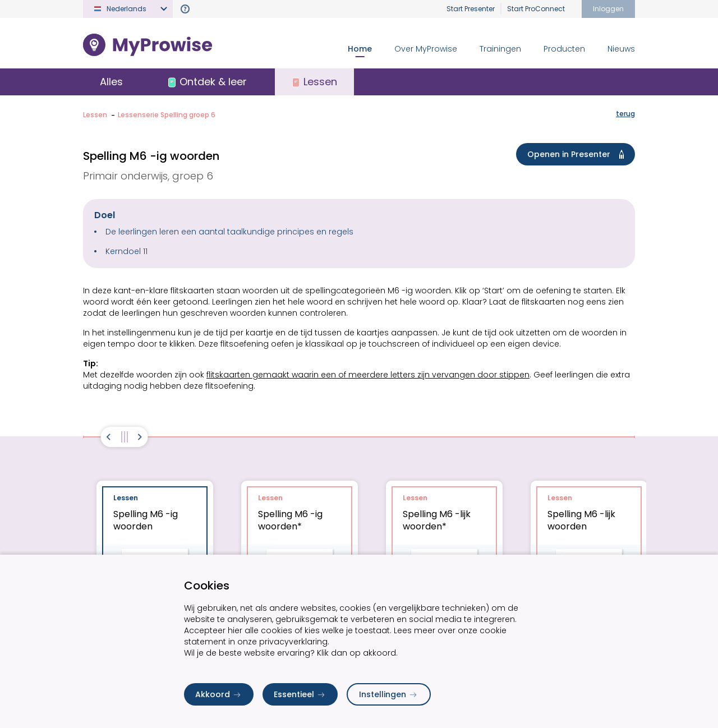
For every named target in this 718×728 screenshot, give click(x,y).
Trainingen (500, 49)
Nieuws (621, 49)
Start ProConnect (536, 9)
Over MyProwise (426, 49)
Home (360, 49)
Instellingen (389, 694)
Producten (564, 49)
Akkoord (219, 694)
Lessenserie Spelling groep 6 (167, 115)
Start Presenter (471, 9)
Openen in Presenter (578, 154)
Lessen (95, 115)
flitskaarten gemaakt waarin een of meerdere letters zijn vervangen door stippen (368, 375)
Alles (111, 82)
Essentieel (300, 694)
